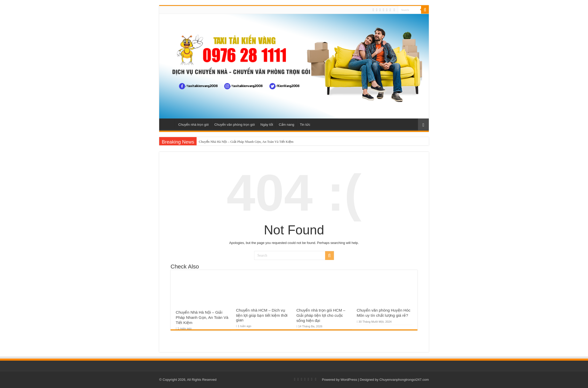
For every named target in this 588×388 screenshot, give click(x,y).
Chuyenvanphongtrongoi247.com (404, 380)
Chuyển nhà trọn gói (194, 125)
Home (168, 124)
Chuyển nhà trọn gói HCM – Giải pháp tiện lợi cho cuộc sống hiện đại (321, 315)
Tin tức (305, 125)
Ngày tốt (267, 125)
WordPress (349, 380)
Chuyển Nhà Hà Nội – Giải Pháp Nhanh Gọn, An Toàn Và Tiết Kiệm (246, 142)
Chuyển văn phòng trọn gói (235, 125)
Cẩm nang (286, 125)
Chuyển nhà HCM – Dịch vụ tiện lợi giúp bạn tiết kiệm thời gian (262, 315)
